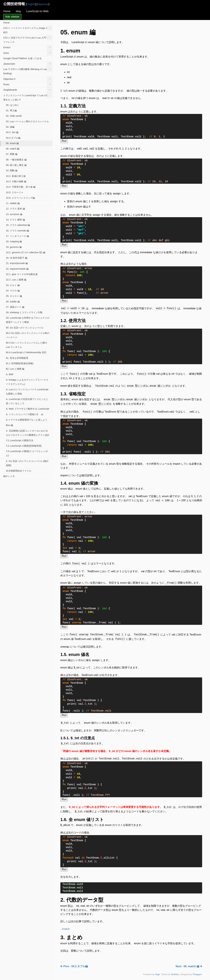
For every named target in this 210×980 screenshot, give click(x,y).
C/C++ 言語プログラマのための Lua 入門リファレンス (28, 39)
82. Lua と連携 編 (15, 369)
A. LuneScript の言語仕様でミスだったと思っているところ (27, 401)
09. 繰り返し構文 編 (16, 165)
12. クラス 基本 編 (15, 209)
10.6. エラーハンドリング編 (20, 198)
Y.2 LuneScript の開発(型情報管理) (24, 446)
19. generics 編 (14, 247)
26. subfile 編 (13, 302)
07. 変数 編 (12, 154)
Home (7, 11)
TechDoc (175, 970)
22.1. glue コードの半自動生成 (22, 274)
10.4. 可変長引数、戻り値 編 (21, 187)
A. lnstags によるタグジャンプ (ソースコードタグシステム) (27, 382)
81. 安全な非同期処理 (17, 358)
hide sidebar (12, 17)
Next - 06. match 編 (189, 962)
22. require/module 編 (17, 269)
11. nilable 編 (13, 203)
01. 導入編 (11, 110)
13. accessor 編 (14, 214)
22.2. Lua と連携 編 (16, 280)
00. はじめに (12, 105)
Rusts (28, 85)
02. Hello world (14, 116)
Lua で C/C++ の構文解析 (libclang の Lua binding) (28, 71)
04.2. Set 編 (12, 132)
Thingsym (197, 970)
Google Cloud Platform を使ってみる (22, 58)
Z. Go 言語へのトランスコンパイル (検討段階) (27, 463)
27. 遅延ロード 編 (15, 307)
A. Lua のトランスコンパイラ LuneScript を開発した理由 (27, 392)
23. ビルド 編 (13, 285)
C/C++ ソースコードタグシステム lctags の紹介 (28, 30)
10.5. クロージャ (15, 192)
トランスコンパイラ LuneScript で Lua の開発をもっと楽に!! (28, 97)
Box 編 (9, 425)
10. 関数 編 (12, 170)
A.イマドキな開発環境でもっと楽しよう (27, 420)
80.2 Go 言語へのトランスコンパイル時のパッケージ (28, 335)
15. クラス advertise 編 (18, 225)
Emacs (28, 48)
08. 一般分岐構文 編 (16, 160)
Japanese (43, 4)
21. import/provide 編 (17, 263)
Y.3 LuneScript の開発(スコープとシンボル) (27, 453)
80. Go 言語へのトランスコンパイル (25, 328)
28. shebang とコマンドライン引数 (24, 312)
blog (18, 11)
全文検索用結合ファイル (19, 471)
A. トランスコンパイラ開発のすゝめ (25, 414)
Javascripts (28, 64)
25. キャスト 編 (14, 296)
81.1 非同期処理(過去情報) (20, 363)
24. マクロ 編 (13, 291)
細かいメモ (9, 476)
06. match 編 (13, 149)
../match (65, 925)
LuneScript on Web (37, 11)
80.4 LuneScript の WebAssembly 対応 (26, 352)
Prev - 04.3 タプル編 (74, 962)
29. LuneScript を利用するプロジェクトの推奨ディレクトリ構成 (28, 320)
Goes (28, 53)
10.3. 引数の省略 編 (16, 181)
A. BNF (10, 374)
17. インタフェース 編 (17, 236)
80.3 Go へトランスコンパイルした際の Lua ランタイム (26, 345)
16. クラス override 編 (17, 231)
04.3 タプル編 (13, 138)
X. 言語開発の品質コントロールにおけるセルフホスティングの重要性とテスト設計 (28, 433)
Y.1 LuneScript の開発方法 (20, 440)
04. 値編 (10, 127)
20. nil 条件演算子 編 (17, 258)
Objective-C (28, 79)
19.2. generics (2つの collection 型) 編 (26, 252)
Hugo (157, 970)
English (31, 4)
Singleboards (28, 90)
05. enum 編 (12, 143)
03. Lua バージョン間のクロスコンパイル (27, 121)
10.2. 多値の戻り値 (16, 176)
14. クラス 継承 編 (15, 220)
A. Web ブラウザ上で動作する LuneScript (28, 409)
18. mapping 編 (14, 241)
